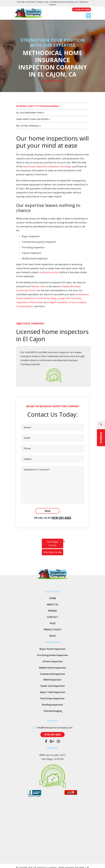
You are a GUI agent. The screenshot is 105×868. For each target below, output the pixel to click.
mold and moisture (49, 272)
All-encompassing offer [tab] (30, 113)
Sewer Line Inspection (53, 686)
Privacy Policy (52, 630)
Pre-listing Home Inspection (53, 655)
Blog (53, 636)
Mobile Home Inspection (52, 668)
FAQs (53, 623)
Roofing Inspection (52, 705)
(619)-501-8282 (61, 518)
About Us (52, 605)
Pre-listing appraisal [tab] (28, 126)
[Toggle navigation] (88, 16)
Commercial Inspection (52, 674)
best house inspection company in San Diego (47, 166)
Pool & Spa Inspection (52, 698)
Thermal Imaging (52, 711)
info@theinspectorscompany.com (64, 2)
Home (53, 598)
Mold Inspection (52, 680)
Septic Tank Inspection (52, 692)
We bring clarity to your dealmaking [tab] (38, 106)
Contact (52, 617)
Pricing (52, 611)
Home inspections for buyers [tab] (33, 119)
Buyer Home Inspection (52, 649)
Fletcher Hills (38, 286)
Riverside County (52, 552)
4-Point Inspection (53, 661)
